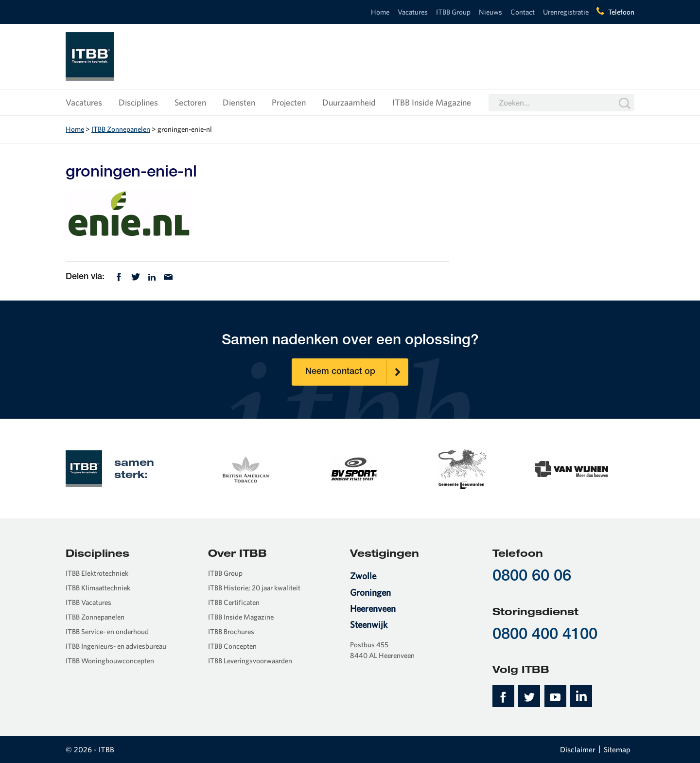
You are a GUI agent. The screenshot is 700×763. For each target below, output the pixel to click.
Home (380, 12)
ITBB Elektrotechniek (97, 573)
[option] (245, 468)
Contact (523, 12)
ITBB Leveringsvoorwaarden (250, 661)
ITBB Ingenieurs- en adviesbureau (116, 646)
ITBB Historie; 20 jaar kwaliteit (254, 588)
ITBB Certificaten (234, 602)
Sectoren (190, 102)
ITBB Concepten (232, 646)
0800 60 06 (532, 577)
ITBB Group (453, 12)
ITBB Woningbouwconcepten (110, 661)
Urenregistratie (566, 12)
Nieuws (490, 12)
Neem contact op (357, 372)
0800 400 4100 (545, 635)
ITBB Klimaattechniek (98, 588)
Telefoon (621, 12)
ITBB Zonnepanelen (121, 129)
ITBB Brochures (231, 631)
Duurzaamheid (349, 102)
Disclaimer (578, 749)
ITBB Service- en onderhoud (107, 631)
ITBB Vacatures (88, 602)
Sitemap (617, 749)
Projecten (289, 102)
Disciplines (138, 102)
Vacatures (413, 12)
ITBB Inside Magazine (432, 102)
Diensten (239, 102)
